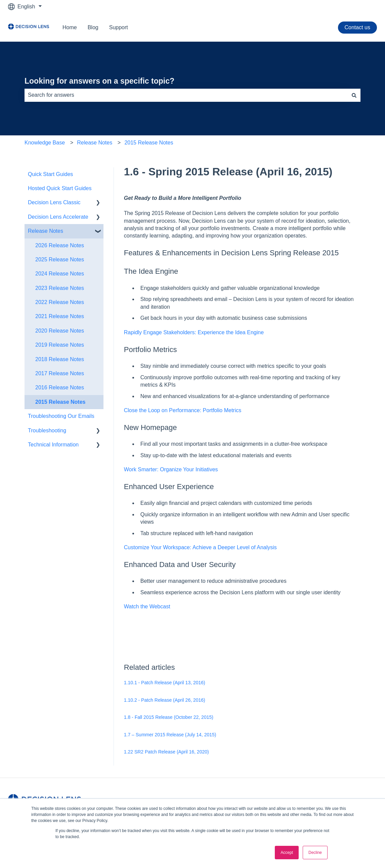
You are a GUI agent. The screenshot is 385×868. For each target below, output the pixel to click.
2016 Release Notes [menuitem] (60, 387)
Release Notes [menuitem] (46, 231)
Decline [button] (315, 853)
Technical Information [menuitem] (53, 445)
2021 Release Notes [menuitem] (60, 316)
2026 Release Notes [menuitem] (60, 245)
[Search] (354, 95)
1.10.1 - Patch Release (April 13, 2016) (165, 683)
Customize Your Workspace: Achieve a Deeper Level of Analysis (200, 547)
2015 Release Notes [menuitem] (60, 402)
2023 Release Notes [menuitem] (60, 288)
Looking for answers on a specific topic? (99, 81)
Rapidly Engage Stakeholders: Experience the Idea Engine (194, 332)
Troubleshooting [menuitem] (47, 430)
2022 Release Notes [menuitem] (60, 302)
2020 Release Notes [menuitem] (60, 331)
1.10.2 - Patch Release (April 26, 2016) (165, 700)
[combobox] (186, 95)
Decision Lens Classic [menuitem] (54, 202)
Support (119, 27)
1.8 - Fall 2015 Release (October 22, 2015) (169, 717)
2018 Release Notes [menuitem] (60, 359)
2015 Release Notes (149, 143)
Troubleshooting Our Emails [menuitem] (61, 416)
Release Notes (95, 143)
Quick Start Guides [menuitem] (50, 174)
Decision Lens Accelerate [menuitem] (58, 217)
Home (70, 27)
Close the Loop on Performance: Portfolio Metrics (183, 410)
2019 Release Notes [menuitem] (60, 345)
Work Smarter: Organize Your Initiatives (171, 469)
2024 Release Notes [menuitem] (60, 274)
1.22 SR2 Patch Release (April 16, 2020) (166, 752)
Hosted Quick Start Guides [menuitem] (60, 188)
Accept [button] (287, 853)
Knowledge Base (45, 143)
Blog (93, 27)
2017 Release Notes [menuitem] (60, 373)
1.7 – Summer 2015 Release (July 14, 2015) (170, 735)
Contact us (357, 27)
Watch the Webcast (147, 606)
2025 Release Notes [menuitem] (60, 259)
